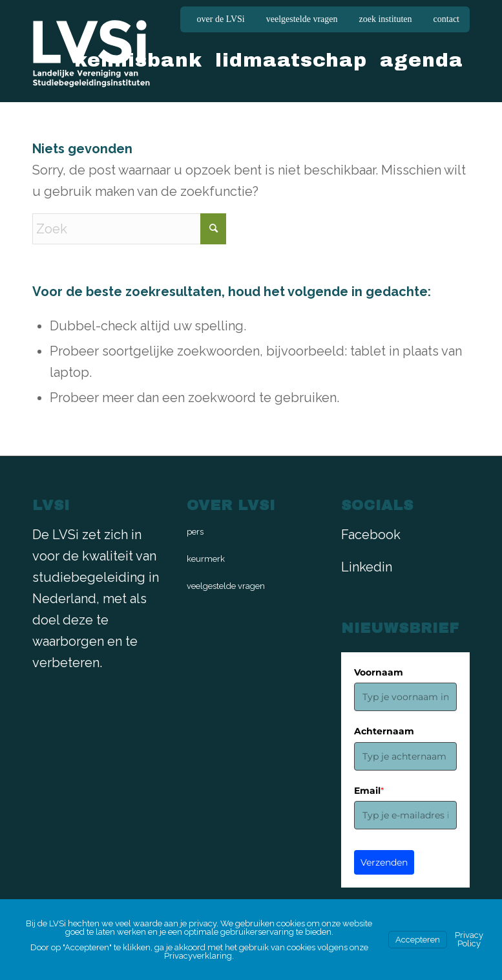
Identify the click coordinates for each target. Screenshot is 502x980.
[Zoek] (129, 229)
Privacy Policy (469, 939)
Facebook (371, 535)
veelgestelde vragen (302, 19)
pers (195, 532)
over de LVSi (221, 19)
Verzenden (384, 862)
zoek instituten (386, 19)
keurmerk (206, 559)
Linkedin (367, 567)
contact (446, 19)
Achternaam (384, 731)
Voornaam (379, 672)
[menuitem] (221, 19)
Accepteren (418, 940)
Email (369, 791)
